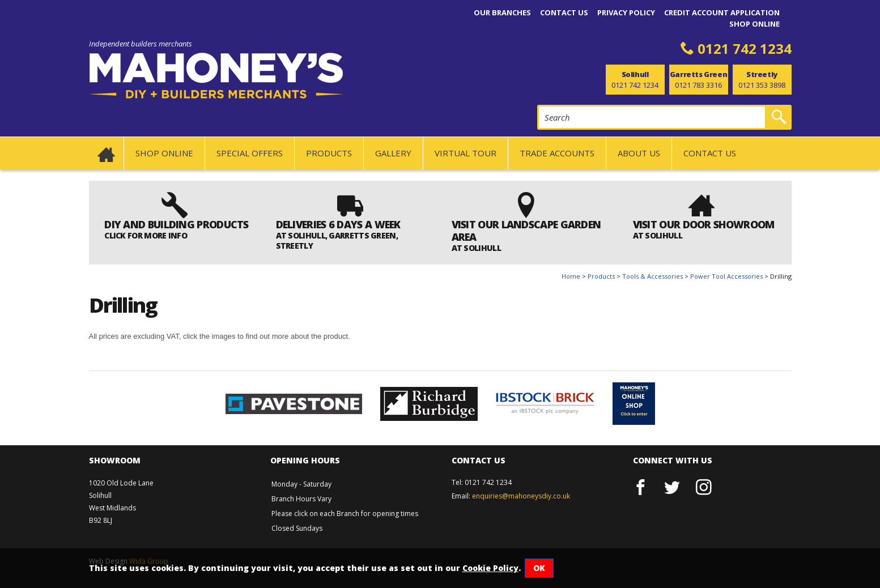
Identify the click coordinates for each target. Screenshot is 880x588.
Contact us (564, 12)
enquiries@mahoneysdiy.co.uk (521, 496)
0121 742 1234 (745, 48)
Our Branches (502, 12)
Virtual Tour (465, 153)
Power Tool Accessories (726, 276)
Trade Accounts (557, 153)
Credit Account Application (722, 12)
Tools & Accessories (652, 276)
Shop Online (754, 24)
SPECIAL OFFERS (250, 153)
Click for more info (146, 235)
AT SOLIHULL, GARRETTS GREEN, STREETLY (337, 240)
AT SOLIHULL (476, 248)
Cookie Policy (490, 568)
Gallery (393, 153)
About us (639, 153)
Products (329, 153)
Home (571, 276)
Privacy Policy (626, 12)
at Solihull (658, 235)
